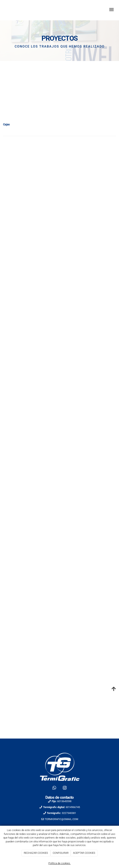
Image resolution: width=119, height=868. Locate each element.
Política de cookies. (59, 863)
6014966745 (73, 807)
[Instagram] (65, 788)
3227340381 (69, 813)
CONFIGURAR (61, 853)
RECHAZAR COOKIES (36, 853)
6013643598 (64, 801)
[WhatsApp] (54, 788)
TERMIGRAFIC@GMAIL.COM (61, 819)
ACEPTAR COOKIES (84, 853)
